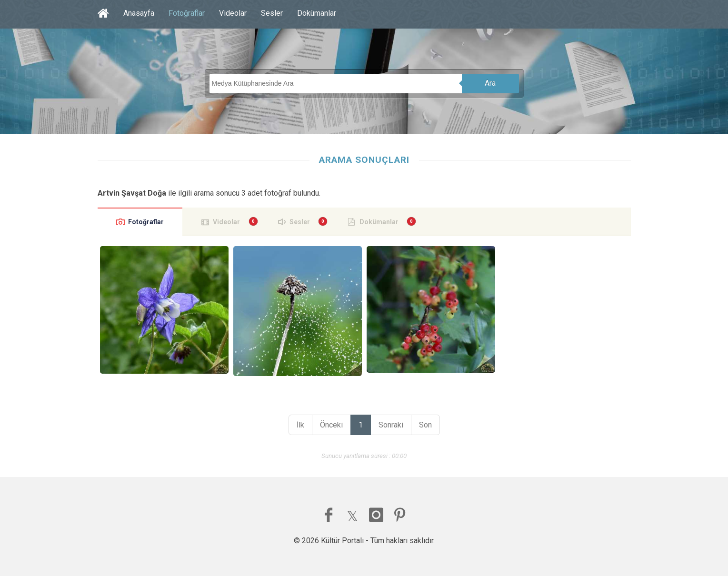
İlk (300, 425)
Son (425, 425)
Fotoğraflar (187, 13)
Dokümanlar (317, 13)
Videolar (233, 13)
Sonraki (391, 425)
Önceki (331, 425)
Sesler (272, 13)
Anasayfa (139, 13)
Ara (490, 83)
